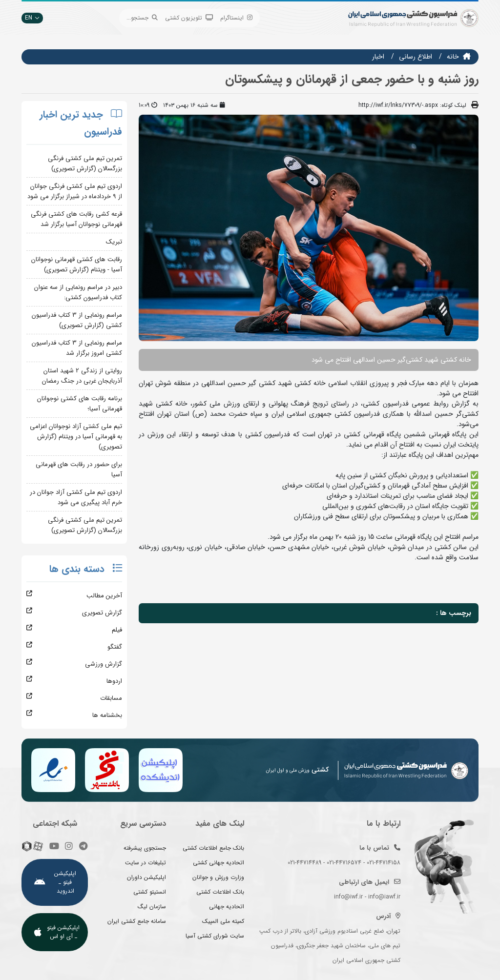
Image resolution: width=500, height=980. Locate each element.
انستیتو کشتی (150, 892)
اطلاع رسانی (416, 57)
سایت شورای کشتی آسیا (215, 936)
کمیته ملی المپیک (223, 921)
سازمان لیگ (152, 907)
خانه (453, 57)
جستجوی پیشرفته (145, 848)
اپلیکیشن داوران (146, 877)
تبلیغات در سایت (146, 863)
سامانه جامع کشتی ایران (137, 921)
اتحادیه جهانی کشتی (219, 863)
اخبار (378, 57)
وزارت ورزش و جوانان (218, 877)
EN (32, 18)
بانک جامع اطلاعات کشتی (213, 848)
